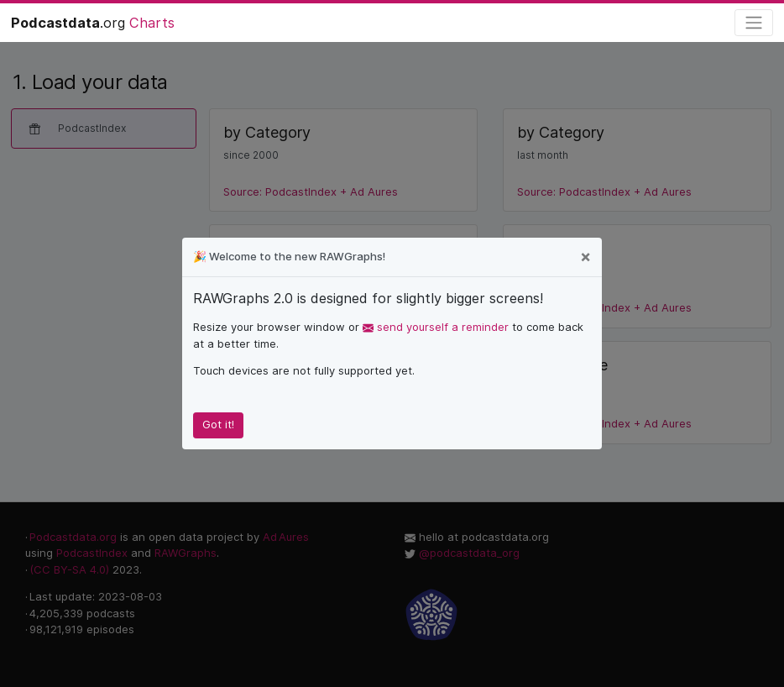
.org (93, 23)
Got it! (218, 424)
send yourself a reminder (436, 327)
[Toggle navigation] (754, 23)
